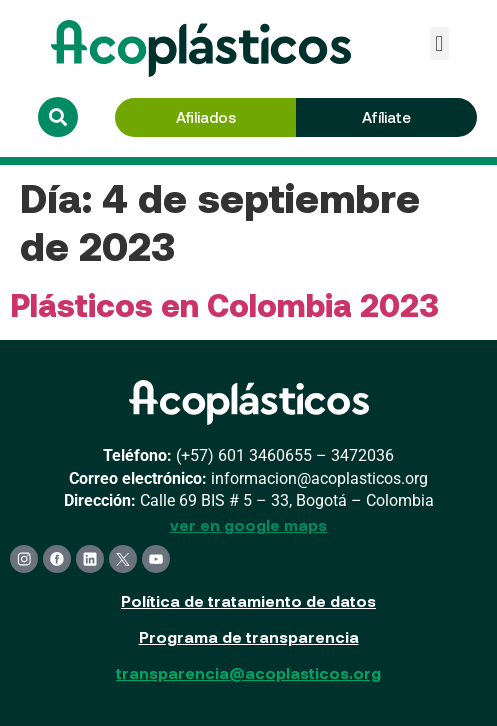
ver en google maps (248, 524)
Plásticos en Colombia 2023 (224, 304)
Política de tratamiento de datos (248, 600)
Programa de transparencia (249, 636)
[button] (439, 43)
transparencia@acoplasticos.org (248, 672)
